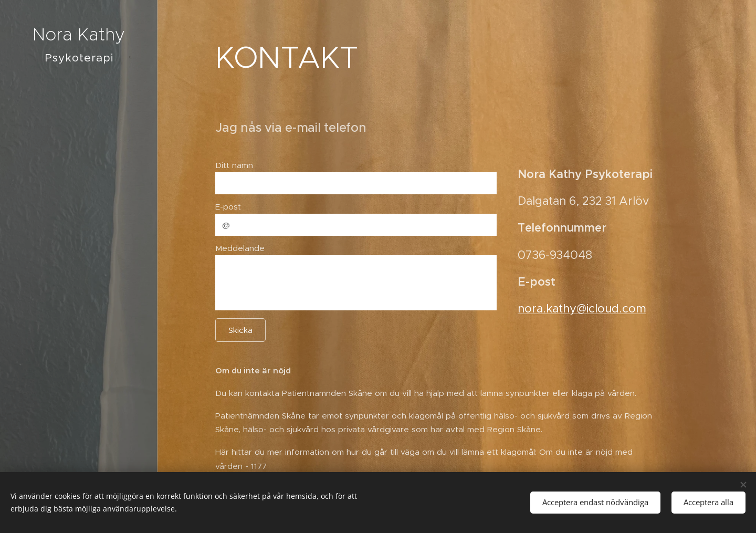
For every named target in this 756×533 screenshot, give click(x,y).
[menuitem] (79, 265)
